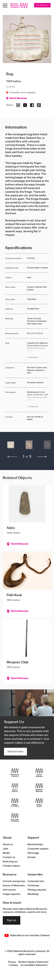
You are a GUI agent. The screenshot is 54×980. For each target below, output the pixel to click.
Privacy (12, 962)
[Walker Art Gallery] (15, 802)
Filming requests (37, 890)
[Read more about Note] (38, 351)
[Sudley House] (39, 802)
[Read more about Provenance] (38, 400)
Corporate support (38, 849)
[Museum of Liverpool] (15, 773)
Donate (32, 857)
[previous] (12, 457)
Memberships (35, 844)
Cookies (13, 965)
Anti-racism (9, 890)
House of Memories (14, 886)
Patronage (33, 853)
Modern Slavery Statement (33, 962)
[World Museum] (39, 773)
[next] (42, 457)
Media (6, 853)
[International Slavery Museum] (15, 787)
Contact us (9, 857)
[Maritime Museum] (39, 787)
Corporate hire (36, 881)
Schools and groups (14, 881)
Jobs (5, 849)
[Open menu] (5, 5)
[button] (11, 446)
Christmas (33, 886)
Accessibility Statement (34, 965)
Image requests (12, 894)
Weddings (33, 894)
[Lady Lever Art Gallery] (15, 817)
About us (8, 844)
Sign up (12, 920)
